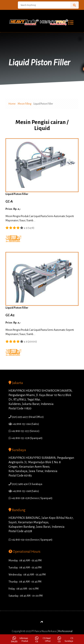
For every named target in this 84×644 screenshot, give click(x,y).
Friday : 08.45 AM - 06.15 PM (24, 589)
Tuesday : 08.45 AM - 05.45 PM (25, 568)
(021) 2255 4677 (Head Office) (27, 417)
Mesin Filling (25, 104)
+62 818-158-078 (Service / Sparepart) (32, 498)
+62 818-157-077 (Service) (25, 431)
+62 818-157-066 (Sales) (26, 424)
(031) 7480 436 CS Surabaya (27, 484)
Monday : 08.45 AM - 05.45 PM (25, 561)
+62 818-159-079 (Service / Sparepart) (32, 540)
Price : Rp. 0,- (13, 209)
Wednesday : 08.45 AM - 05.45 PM (27, 575)
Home (12, 104)
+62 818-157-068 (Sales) (26, 491)
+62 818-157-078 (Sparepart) (27, 438)
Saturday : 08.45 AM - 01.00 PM (26, 596)
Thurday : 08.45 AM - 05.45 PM (25, 582)
